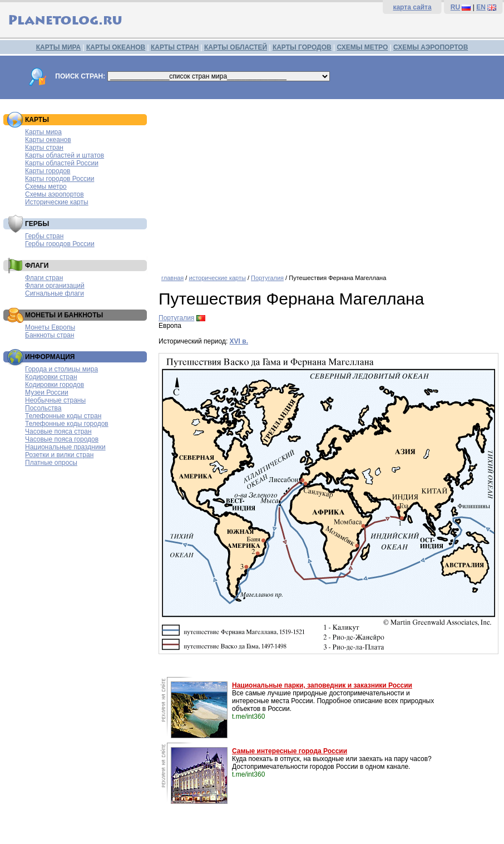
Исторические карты (57, 202)
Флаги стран (44, 278)
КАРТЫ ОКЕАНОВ (116, 47)
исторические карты (217, 278)
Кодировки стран (51, 377)
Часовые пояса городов (62, 439)
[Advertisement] (328, 183)
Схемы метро (46, 187)
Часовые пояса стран (58, 431)
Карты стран (44, 148)
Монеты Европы (50, 327)
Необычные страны (55, 400)
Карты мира (43, 132)
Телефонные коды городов (67, 424)
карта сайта (412, 7)
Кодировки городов (55, 385)
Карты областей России (62, 163)
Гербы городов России (60, 244)
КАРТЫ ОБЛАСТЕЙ (236, 47)
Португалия (267, 278)
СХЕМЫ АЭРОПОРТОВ (431, 47)
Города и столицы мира (61, 369)
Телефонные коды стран (63, 416)
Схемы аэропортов (55, 194)
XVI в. (239, 341)
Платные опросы (51, 463)
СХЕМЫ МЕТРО (362, 47)
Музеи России (47, 392)
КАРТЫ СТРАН (175, 47)
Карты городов (48, 171)
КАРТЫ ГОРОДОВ (302, 47)
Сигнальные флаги (55, 293)
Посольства (43, 408)
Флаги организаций (55, 286)
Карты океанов (48, 140)
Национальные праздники (65, 447)
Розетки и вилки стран (59, 455)
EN (481, 7)
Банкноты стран (50, 335)
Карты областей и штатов (65, 155)
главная (172, 278)
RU (455, 7)
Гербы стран (44, 236)
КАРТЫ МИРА (58, 47)
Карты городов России (60, 179)
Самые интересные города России (290, 751)
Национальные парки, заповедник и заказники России (322, 685)
